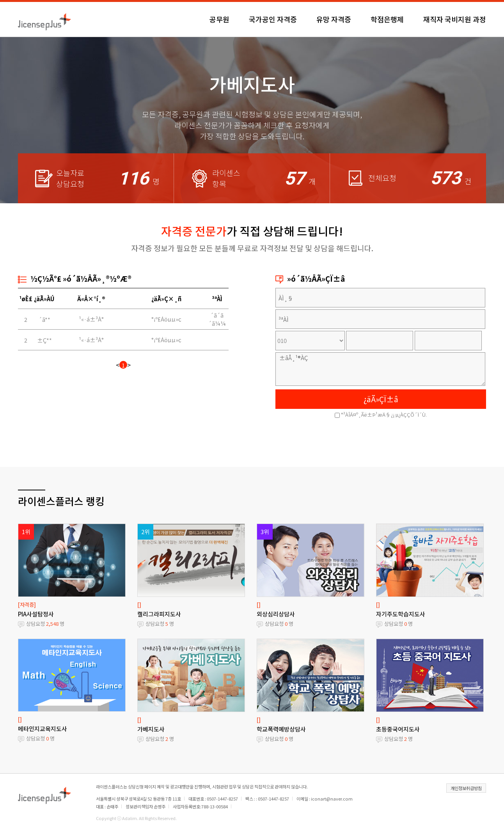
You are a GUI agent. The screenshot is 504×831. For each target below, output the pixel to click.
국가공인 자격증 (273, 19)
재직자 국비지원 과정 (455, 19)
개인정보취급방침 (466, 788)
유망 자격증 (334, 19)
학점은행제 (387, 19)
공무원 (219, 19)
